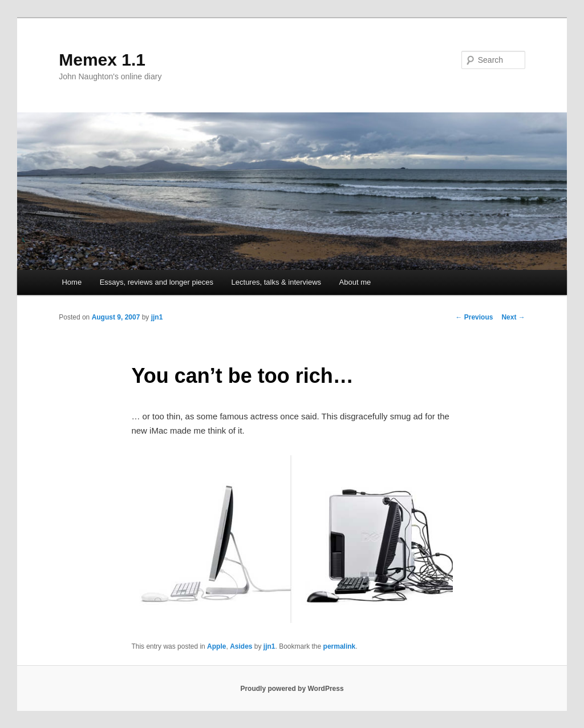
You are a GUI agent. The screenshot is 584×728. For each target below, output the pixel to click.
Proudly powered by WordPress (292, 689)
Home (72, 282)
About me (355, 282)
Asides (241, 646)
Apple (216, 646)
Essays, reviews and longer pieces (157, 282)
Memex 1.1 (102, 60)
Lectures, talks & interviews (277, 282)
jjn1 (157, 317)
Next (513, 317)
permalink (340, 646)
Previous (474, 317)
